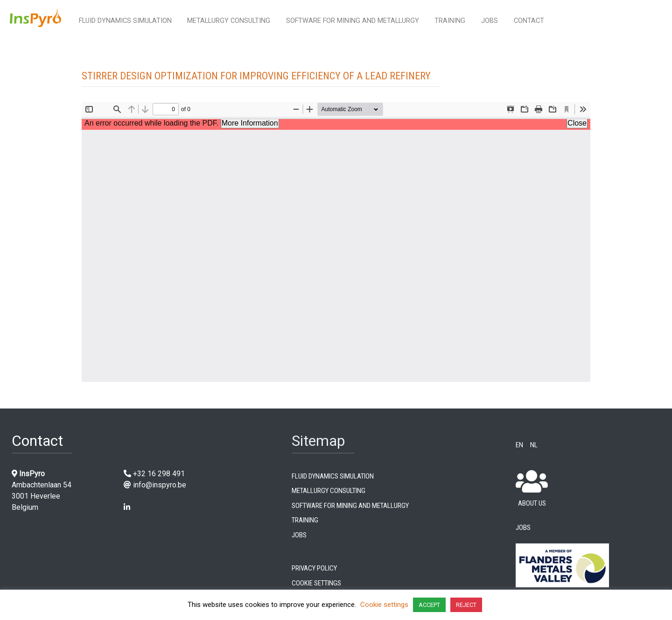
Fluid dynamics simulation (125, 21)
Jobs (490, 21)
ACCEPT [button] (429, 605)
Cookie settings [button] (384, 605)
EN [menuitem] (519, 444)
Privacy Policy (314, 567)
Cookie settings (316, 582)
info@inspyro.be (160, 485)
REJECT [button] (466, 605)
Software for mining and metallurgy (353, 21)
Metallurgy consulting (229, 21)
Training (450, 21)
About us (532, 489)
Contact (529, 21)
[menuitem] (523, 444)
